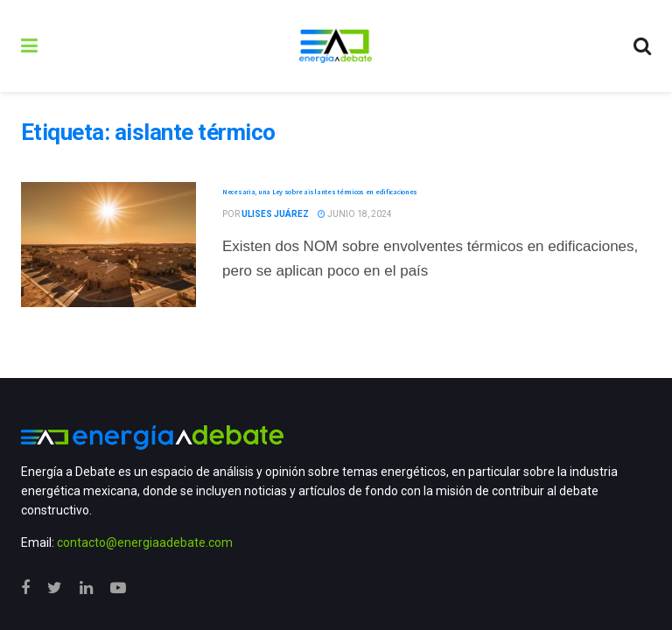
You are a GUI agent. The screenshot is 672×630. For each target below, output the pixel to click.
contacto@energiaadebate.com (145, 542)
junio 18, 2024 (355, 214)
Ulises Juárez (275, 214)
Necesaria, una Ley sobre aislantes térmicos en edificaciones (320, 192)
